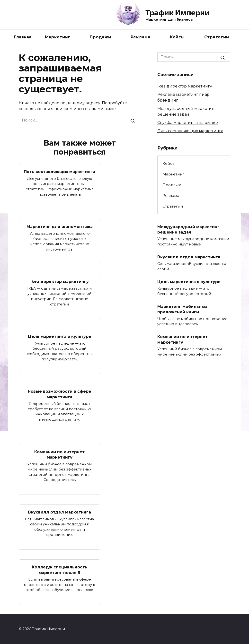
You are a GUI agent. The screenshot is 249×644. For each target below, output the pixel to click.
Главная (23, 37)
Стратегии (217, 37)
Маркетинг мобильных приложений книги (182, 309)
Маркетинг (58, 37)
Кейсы (177, 37)
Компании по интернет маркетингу (59, 454)
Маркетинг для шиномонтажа (60, 227)
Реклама (141, 37)
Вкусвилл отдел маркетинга (59, 512)
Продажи (100, 37)
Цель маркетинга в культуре (60, 336)
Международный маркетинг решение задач (188, 229)
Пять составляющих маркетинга (59, 172)
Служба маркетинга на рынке (188, 123)
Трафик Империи (177, 12)
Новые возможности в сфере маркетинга (59, 394)
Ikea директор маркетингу (60, 282)
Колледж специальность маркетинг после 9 (60, 570)
